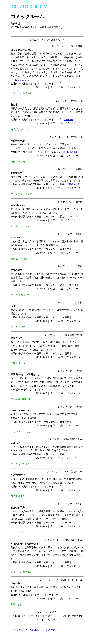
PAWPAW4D (74, 184)
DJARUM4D (73, 217)
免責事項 (34, 630)
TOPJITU (68, 120)
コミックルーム (20, 630)
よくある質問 (48, 630)
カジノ (61, 61)
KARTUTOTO (22, 80)
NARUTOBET (70, 152)
